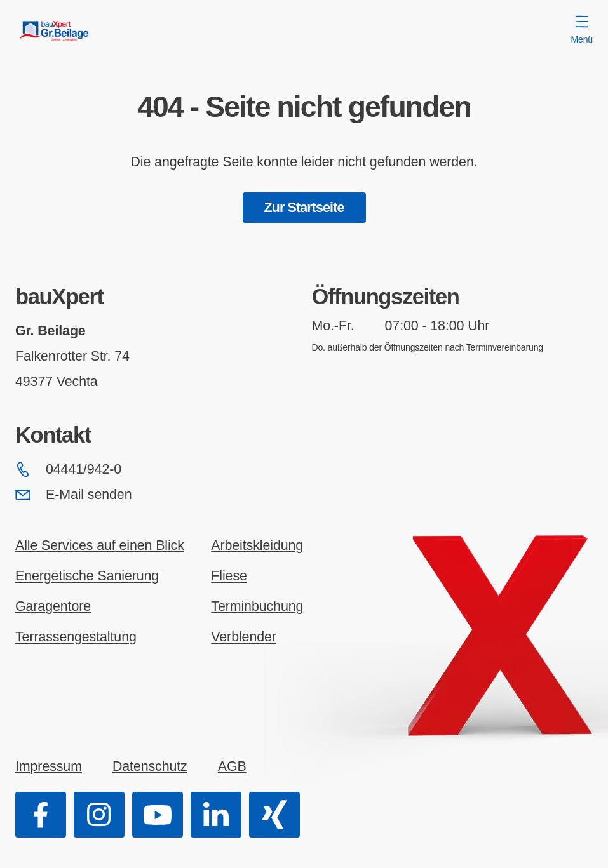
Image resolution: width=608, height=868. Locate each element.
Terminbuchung (257, 606)
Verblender (243, 637)
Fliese (229, 576)
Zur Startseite (304, 208)
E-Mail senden (73, 495)
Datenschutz (150, 766)
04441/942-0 (68, 469)
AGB (232, 766)
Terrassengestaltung (76, 637)
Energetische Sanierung (87, 576)
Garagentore (53, 606)
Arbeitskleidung (257, 545)
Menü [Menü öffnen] (582, 30)
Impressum (49, 766)
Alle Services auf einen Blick (100, 545)
